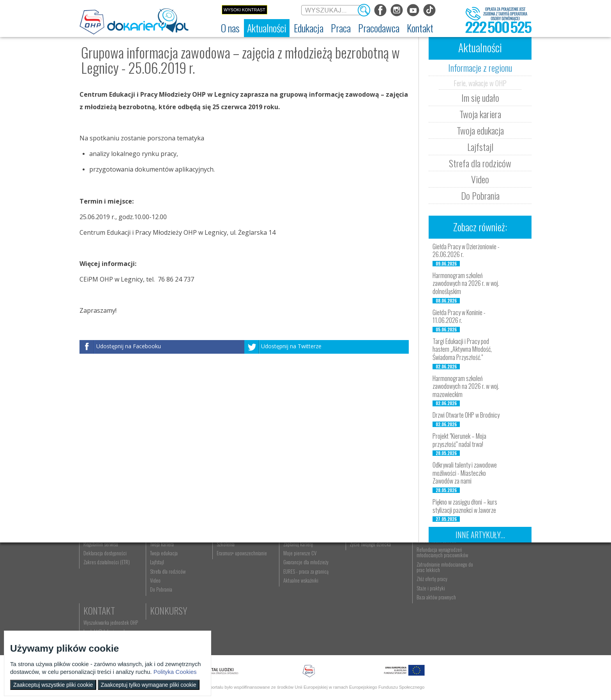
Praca (288, 557)
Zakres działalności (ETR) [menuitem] (107, 606)
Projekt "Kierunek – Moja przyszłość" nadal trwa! (459, 440)
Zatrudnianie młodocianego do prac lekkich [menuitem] (431, 610)
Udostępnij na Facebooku (129, 346)
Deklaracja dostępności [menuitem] (105, 596)
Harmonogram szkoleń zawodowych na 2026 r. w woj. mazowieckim (466, 386)
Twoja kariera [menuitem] (160, 587)
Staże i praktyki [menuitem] (420, 631)
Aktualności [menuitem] (417, 569)
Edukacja (230, 557)
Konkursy (488, 601)
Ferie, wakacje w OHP (480, 83)
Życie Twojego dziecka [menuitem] (362, 587)
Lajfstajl (480, 147)
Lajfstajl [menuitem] (155, 606)
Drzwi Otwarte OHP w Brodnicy (466, 415)
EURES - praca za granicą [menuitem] (299, 615)
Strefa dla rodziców (480, 163)
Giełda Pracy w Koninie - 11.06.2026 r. (459, 316)
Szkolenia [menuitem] (221, 587)
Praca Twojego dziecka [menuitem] (362, 578)
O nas (94, 557)
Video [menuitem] (153, 624)
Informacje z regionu (480, 67)
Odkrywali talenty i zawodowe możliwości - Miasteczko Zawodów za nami (465, 473)
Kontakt (486, 557)
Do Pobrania (480, 195)
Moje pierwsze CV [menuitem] (293, 596)
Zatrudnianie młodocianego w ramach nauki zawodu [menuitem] (433, 581)
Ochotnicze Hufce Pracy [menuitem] (106, 578)
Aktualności (171, 557)
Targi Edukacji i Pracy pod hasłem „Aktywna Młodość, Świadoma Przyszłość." (462, 349)
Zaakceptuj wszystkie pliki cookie (53, 685)
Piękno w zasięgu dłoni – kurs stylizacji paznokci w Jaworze (465, 506)
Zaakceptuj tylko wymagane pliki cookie (149, 685)
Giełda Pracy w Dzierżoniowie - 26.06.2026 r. (466, 251)
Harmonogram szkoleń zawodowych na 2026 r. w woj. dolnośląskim (466, 284)
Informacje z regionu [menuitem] (167, 569)
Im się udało (480, 97)
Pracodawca (429, 557)
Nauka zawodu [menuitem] (225, 578)
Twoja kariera (480, 114)
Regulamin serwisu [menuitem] (101, 587)
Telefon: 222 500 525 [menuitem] (491, 587)
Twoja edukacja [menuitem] (162, 596)
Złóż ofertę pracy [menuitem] (421, 622)
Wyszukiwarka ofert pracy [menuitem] (300, 569)
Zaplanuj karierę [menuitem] (291, 587)
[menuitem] (230, 28)
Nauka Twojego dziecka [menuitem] (363, 569)
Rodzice (356, 557)
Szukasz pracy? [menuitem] (291, 578)
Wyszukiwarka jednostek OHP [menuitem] (497, 569)
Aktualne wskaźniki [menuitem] (294, 624)
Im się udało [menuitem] (159, 578)
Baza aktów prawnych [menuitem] (425, 640)
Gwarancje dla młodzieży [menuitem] (299, 606)
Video (480, 179)
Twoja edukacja (480, 130)
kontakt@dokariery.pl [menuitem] (491, 578)
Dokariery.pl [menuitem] (95, 569)
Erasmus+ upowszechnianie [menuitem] (238, 596)
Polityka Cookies (175, 672)
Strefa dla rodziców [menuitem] (166, 615)
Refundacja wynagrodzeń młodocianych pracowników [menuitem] (431, 595)
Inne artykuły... (480, 535)
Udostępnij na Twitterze (291, 346)
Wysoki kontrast (245, 10)
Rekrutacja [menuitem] (223, 569)
